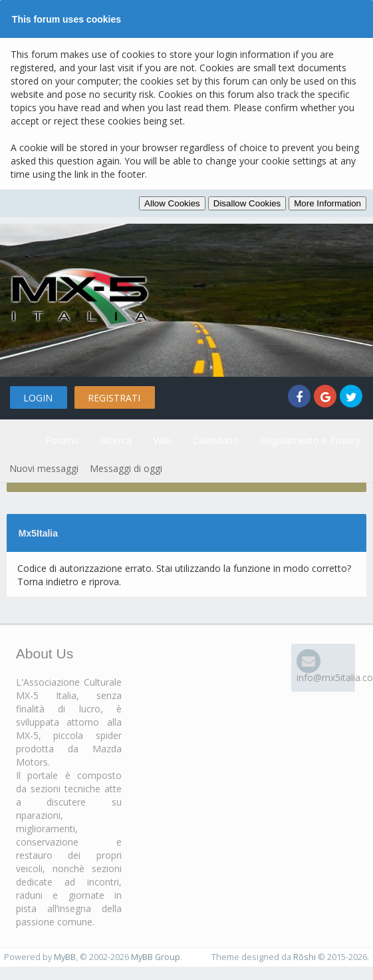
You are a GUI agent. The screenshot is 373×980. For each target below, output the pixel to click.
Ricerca (116, 440)
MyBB (65, 957)
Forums (62, 440)
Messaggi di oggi (126, 468)
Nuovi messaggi (44, 468)
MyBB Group (156, 957)
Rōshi (305, 957)
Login (38, 398)
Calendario (216, 440)
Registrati (114, 398)
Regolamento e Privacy (311, 440)
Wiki (162, 440)
